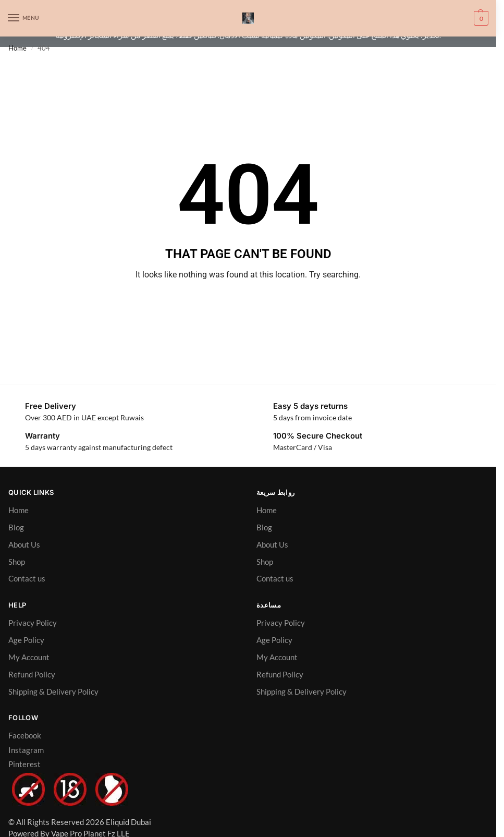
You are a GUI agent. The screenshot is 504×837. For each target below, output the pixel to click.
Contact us (27, 578)
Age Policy (26, 640)
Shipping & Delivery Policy (53, 692)
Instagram (26, 750)
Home (17, 48)
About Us (24, 544)
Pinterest (24, 764)
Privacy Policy (33, 623)
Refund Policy (32, 674)
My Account (29, 657)
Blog (16, 527)
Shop (17, 562)
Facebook (25, 735)
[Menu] (23, 18)
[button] (480, 18)
